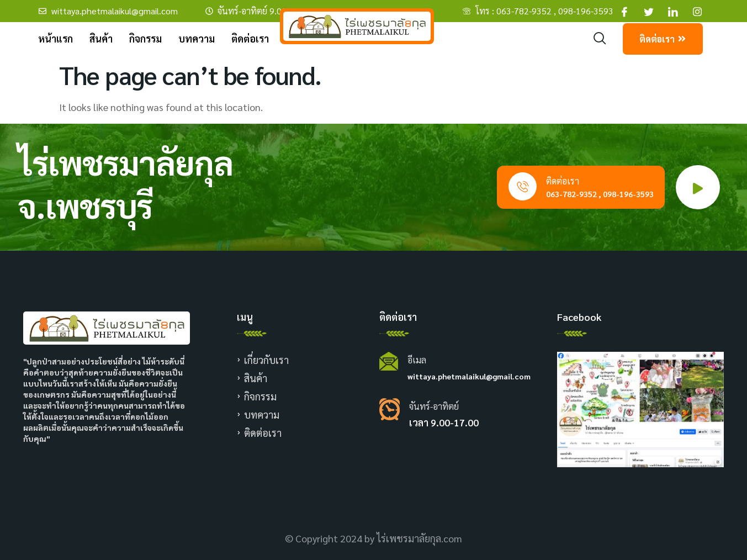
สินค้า (101, 38)
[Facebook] (624, 11)
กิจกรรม (145, 38)
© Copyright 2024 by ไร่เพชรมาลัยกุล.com (373, 538)
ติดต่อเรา (250, 38)
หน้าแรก (55, 38)
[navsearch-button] (600, 38)
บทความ (197, 38)
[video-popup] (698, 187)
